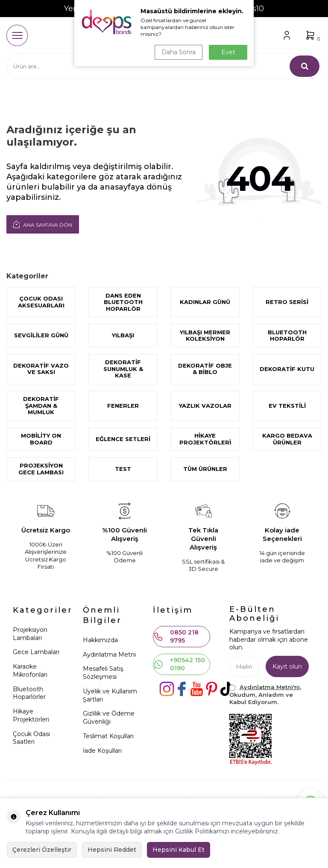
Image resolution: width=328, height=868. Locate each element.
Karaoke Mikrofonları (30, 671)
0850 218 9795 (176, 636)
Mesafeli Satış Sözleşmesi (103, 673)
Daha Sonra (179, 52)
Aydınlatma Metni (109, 655)
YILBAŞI (123, 335)
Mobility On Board (41, 439)
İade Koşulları (102, 751)
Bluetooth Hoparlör (287, 336)
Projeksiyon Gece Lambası (41, 469)
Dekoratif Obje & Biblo (205, 369)
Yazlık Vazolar (205, 406)
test (123, 469)
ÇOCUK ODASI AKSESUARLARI (41, 302)
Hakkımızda (100, 640)
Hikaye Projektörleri (205, 439)
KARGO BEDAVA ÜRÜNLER (287, 439)
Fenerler (123, 406)
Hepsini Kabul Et (179, 850)
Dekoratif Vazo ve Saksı (41, 369)
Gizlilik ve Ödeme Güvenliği (109, 717)
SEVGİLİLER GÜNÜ (41, 335)
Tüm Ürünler (205, 469)
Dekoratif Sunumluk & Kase (123, 369)
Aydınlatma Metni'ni (270, 687)
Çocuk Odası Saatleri (31, 738)
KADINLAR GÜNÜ (205, 302)
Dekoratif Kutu (287, 369)
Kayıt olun (287, 666)
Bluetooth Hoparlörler (29, 693)
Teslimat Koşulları (108, 736)
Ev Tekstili (287, 406)
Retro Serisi (287, 302)
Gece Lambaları (36, 652)
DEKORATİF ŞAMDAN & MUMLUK (41, 405)
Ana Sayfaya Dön (43, 224)
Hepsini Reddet (112, 850)
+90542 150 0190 (179, 664)
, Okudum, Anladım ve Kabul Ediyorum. (265, 694)
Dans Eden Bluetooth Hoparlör (123, 302)
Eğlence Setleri (123, 439)
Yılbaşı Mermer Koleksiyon (205, 336)
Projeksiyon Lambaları (30, 634)
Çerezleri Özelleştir (42, 850)
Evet (228, 52)
